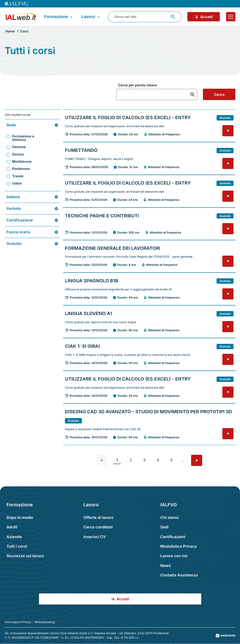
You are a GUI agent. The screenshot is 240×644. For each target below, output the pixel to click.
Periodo (32, 209)
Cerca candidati (98, 527)
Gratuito (32, 244)
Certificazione (32, 220)
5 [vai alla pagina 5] (171, 460)
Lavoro (91, 17)
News (165, 566)
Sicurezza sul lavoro (25, 556)
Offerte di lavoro (99, 517)
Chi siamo (169, 517)
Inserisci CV (95, 537)
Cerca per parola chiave (137, 85)
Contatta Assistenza (179, 575)
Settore (32, 197)
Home (10, 31)
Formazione (59, 17)
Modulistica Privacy (179, 546)
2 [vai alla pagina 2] (131, 460)
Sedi (164, 527)
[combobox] (145, 17)
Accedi (204, 17)
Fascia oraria (32, 232)
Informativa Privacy (18, 622)
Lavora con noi (174, 556)
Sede (32, 125)
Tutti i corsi (17, 546)
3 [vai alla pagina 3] (144, 460)
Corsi (24, 31)
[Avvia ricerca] (173, 17)
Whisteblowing (45, 622)
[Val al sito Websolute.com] (226, 636)
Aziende (14, 537)
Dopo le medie (20, 517)
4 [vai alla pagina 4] (158, 460)
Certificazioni (173, 537)
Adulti (12, 527)
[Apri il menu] (231, 17)
